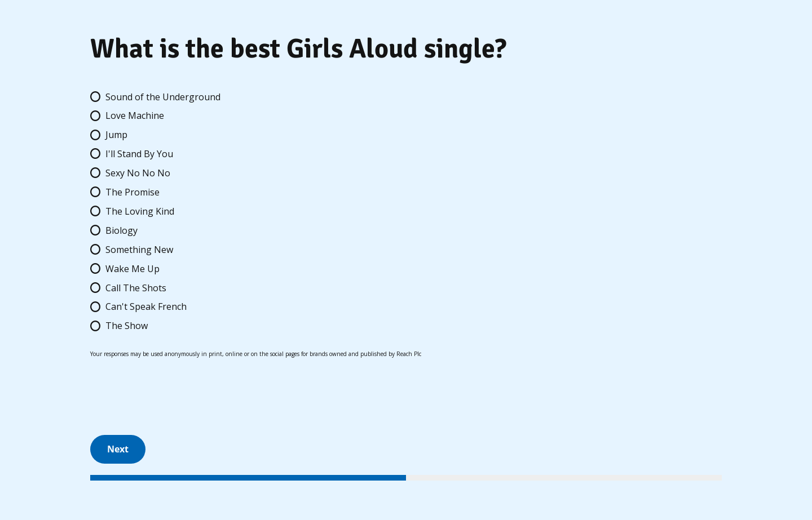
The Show (127, 326)
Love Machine (135, 115)
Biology (122, 230)
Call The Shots (136, 288)
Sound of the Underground (163, 97)
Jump (116, 135)
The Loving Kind (140, 211)
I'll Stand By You (139, 154)
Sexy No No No (138, 173)
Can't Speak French (146, 306)
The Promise (133, 192)
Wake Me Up (133, 269)
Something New (139, 250)
